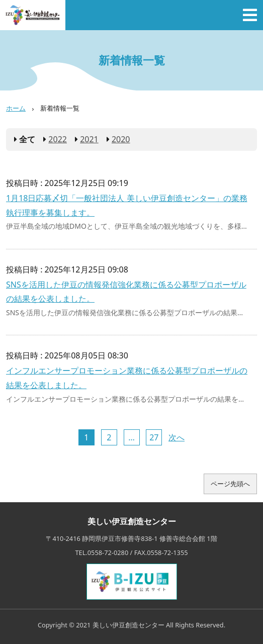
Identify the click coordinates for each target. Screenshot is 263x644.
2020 (121, 139)
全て (27, 139)
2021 (89, 139)
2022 (58, 139)
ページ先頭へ (230, 484)
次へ (177, 437)
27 (154, 437)
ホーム (16, 108)
